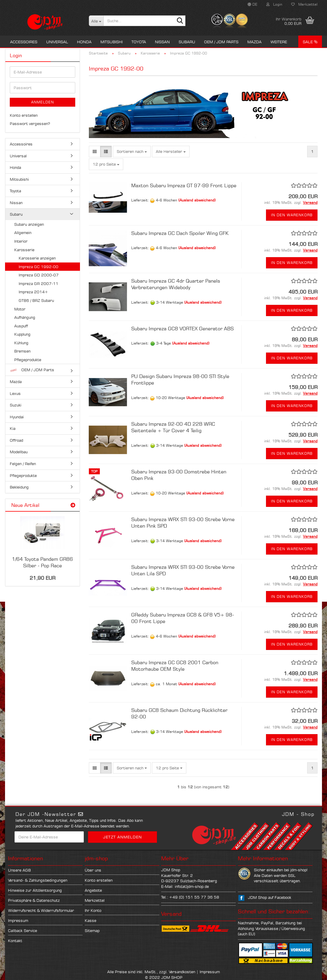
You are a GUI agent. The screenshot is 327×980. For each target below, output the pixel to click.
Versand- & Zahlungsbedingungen (38, 880)
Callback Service (23, 931)
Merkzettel (304, 4)
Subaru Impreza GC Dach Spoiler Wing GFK (180, 233)
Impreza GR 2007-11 (39, 284)
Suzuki (16, 405)
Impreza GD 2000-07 (39, 275)
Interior (21, 241)
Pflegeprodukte (28, 360)
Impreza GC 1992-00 (39, 267)
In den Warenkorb (292, 215)
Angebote (93, 890)
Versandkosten (182, 972)
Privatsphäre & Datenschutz (34, 900)
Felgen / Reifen (23, 464)
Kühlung (21, 343)
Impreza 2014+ (33, 292)
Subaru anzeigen (29, 224)
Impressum (18, 920)
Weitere (279, 42)
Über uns (93, 870)
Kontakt (15, 941)
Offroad (16, 440)
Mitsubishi (112, 42)
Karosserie (24, 250)
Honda (84, 42)
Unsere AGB (19, 870)
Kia (13, 428)
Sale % (310, 42)
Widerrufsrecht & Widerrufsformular (41, 910)
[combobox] (132, 152)
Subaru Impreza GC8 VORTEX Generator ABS (182, 329)
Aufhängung (25, 317)
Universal (57, 42)
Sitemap (92, 931)
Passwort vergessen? (30, 124)
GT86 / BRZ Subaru (36, 300)
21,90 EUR (43, 578)
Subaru (187, 42)
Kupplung (22, 334)
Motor (20, 309)
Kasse (90, 920)
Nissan (162, 42)
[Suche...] (96, 21)
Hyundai (17, 417)
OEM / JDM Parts (221, 42)
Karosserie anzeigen (37, 258)
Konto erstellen (24, 115)
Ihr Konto (93, 910)
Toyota (139, 42)
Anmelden (43, 102)
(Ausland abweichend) (197, 200)
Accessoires (24, 42)
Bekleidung (19, 487)
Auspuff (21, 326)
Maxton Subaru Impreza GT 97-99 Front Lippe (184, 185)
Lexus (15, 393)
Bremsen (22, 351)
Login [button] (274, 4)
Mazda (254, 42)
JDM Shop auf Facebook (270, 897)
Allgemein (23, 233)
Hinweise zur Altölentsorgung (35, 890)
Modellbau (19, 452)
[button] (253, 4)
